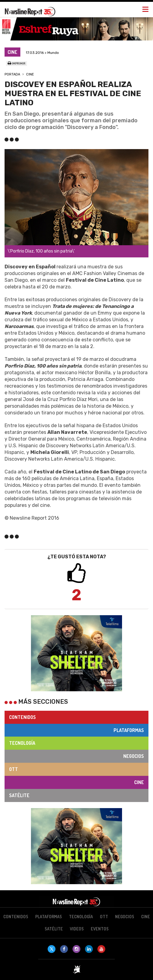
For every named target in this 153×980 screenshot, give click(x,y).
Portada (12, 74)
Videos (77, 929)
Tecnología (22, 743)
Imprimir (17, 64)
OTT (14, 769)
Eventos (100, 929)
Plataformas (129, 730)
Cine (30, 74)
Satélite (19, 795)
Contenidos (22, 717)
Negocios (134, 756)
